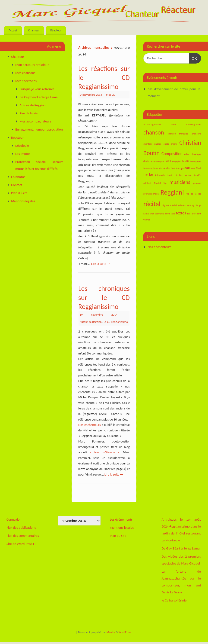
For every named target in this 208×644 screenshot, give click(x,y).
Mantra (111, 632)
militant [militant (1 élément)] (147, 183)
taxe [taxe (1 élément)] (173, 214)
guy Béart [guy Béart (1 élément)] (196, 168)
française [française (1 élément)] (148, 168)
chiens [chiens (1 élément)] (174, 144)
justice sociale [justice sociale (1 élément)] (184, 175)
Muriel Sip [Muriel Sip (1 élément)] (160, 183)
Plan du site (19, 193)
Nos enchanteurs (89, 425)
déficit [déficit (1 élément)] (168, 161)
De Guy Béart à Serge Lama (38, 97)
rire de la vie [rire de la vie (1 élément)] (193, 194)
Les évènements (121, 519)
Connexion (14, 519)
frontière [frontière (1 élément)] (175, 168)
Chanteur (34, 30)
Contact (17, 185)
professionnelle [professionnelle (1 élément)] (151, 194)
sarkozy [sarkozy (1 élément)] (190, 205)
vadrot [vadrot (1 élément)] (147, 220)
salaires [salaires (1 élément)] (182, 205)
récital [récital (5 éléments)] (152, 204)
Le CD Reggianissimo (116, 322)
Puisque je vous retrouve (37, 89)
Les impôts (23, 154)
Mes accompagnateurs (35, 121)
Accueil (13, 30)
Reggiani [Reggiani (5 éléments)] (172, 192)
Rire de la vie (28, 113)
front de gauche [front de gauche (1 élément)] (161, 168)
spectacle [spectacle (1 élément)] (159, 214)
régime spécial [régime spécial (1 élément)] (169, 205)
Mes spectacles (26, 81)
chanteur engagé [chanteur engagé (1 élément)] (152, 144)
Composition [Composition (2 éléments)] (172, 154)
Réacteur (56, 30)
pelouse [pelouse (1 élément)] (197, 183)
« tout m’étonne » (105, 452)
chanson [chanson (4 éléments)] (154, 132)
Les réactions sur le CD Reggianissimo (104, 78)
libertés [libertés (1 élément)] (197, 175)
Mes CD (111, 95)
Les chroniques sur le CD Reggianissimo (104, 298)
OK (193, 58)
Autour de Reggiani (91, 322)
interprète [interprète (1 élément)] (160, 175)
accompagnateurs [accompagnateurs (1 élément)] (152, 124)
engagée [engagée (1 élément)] (176, 161)
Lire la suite (101, 264)
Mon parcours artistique (32, 65)
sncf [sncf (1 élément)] (152, 214)
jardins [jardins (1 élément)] (171, 175)
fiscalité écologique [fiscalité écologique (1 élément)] (191, 161)
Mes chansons (25, 73)
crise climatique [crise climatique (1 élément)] (193, 154)
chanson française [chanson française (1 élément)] (178, 134)
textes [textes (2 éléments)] (181, 213)
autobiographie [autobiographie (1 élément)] (193, 124)
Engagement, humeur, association (39, 129)
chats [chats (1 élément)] (166, 144)
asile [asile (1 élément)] (173, 124)
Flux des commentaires (23, 536)
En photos (18, 177)
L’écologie (22, 146)
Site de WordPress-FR (22, 544)
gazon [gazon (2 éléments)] (186, 168)
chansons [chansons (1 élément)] (196, 134)
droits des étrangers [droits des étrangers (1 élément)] (154, 161)
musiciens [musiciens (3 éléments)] (180, 182)
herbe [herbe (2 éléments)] (148, 174)
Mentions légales (23, 201)
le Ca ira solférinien (175, 600)
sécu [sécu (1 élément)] (167, 214)
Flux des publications (21, 528)
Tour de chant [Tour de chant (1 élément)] (194, 214)
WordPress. (125, 632)
